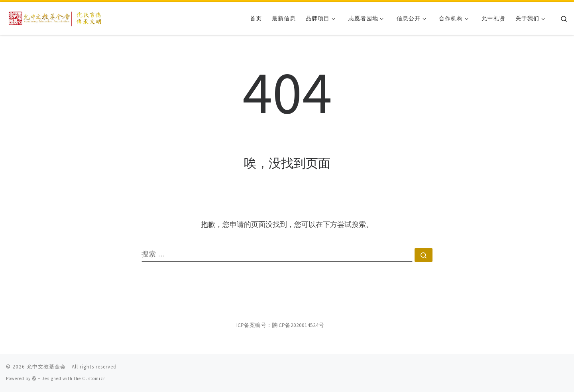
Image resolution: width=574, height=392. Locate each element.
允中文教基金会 (46, 367)
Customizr (94, 378)
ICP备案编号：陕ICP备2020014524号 (280, 325)
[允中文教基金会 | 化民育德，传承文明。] (56, 17)
